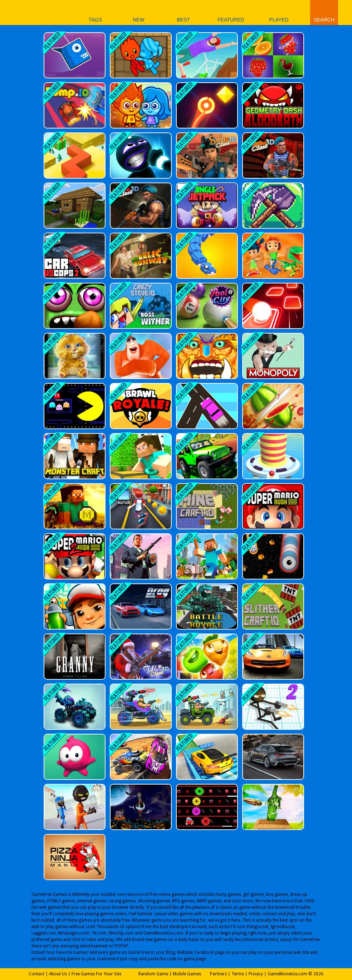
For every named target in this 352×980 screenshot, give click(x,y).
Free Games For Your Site (96, 974)
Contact (36, 974)
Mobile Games (187, 974)
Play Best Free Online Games (28, 12)
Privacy (256, 974)
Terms (238, 974)
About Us (58, 974)
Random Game (153, 974)
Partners (218, 974)
